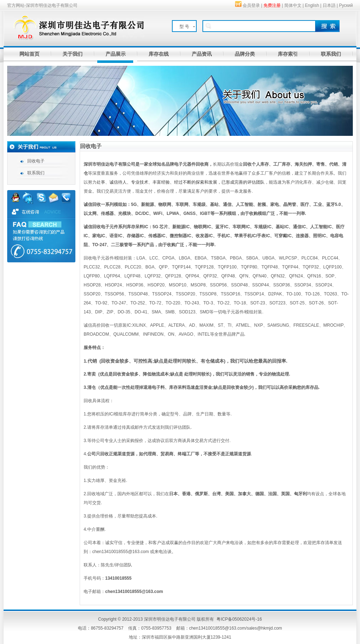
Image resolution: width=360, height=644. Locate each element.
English (312, 5)
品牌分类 (245, 54)
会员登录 (251, 5)
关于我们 (73, 54)
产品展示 (116, 54)
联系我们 (331, 54)
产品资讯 (202, 54)
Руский (346, 5)
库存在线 (159, 54)
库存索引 (288, 54)
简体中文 (293, 5)
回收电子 (36, 161)
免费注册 (272, 5)
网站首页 (29, 54)
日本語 (329, 5)
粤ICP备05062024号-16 (239, 619)
